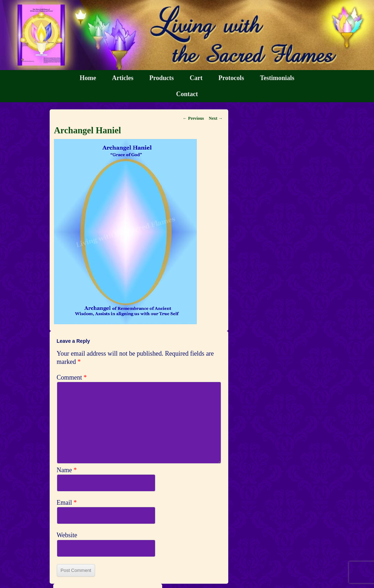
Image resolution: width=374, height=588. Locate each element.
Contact (187, 94)
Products (162, 78)
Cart (196, 78)
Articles (123, 78)
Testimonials (277, 78)
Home (88, 78)
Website (67, 535)
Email (67, 503)
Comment (72, 377)
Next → (216, 118)
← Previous (193, 118)
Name (67, 470)
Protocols (231, 78)
